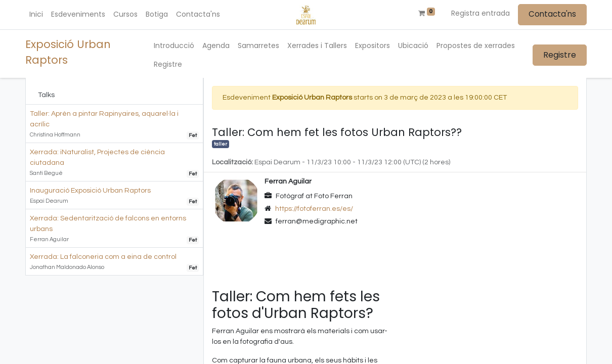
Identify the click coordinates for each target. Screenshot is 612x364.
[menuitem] (36, 14)
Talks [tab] (46, 95)
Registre (560, 55)
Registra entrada (480, 13)
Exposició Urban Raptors (68, 52)
